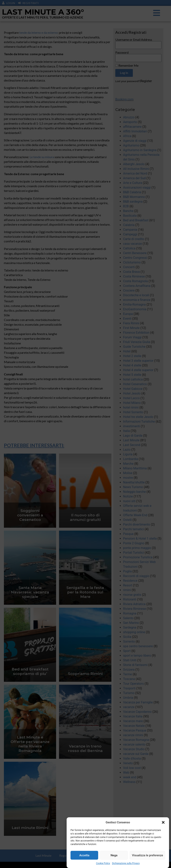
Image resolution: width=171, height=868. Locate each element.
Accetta (84, 856)
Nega (114, 856)
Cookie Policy (103, 864)
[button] (163, 823)
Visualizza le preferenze (147, 856)
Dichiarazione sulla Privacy (126, 864)
